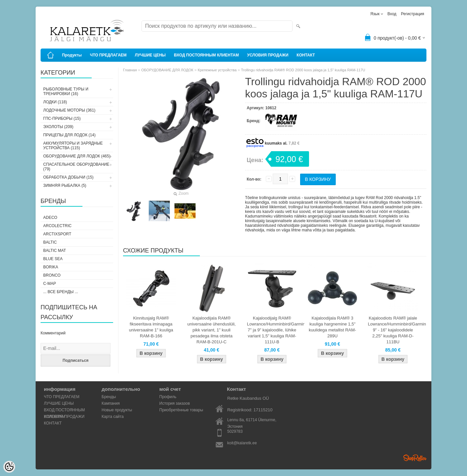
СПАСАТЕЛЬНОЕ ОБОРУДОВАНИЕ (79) (76, 167)
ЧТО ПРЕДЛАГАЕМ (108, 55)
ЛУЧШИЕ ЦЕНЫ (150, 55)
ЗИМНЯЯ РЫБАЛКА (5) (65, 186)
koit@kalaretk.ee (242, 443)
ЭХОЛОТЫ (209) (58, 127)
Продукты (72, 55)
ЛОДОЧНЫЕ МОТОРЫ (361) (69, 110)
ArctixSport (57, 234)
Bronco (52, 275)
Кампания (111, 403)
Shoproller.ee (415, 458)
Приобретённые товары (181, 410)
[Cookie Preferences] (9, 467)
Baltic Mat (55, 251)
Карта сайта (113, 417)
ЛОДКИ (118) (55, 102)
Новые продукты (117, 410)
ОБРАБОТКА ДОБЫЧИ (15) (68, 177)
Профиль (168, 397)
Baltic (50, 242)
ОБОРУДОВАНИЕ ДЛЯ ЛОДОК (167, 70)
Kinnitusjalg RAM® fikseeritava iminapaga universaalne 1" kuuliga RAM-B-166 (151, 327)
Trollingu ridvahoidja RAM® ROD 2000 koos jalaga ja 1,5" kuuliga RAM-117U (303, 70)
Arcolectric (57, 226)
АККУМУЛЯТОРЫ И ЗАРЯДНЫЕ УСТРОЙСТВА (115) (73, 146)
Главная (130, 70)
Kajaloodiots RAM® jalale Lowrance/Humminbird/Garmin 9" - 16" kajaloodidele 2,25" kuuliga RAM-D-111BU (394, 330)
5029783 (235, 431)
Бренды (109, 397)
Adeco (50, 218)
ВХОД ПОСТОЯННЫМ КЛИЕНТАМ (206, 55)
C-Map (50, 284)
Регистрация (413, 14)
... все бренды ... (61, 292)
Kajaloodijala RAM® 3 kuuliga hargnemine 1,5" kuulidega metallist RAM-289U (332, 327)
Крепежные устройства (217, 70)
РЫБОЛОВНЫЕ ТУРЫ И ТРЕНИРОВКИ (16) (66, 91)
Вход (392, 14)
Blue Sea (53, 259)
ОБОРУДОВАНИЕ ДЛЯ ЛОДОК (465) (77, 156)
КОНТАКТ (306, 55)
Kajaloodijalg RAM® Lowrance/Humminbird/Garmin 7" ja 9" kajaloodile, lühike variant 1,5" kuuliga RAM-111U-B (273, 330)
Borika (51, 267)
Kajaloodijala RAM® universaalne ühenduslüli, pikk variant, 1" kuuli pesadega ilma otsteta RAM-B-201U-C (212, 330)
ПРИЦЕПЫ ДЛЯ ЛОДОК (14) (69, 135)
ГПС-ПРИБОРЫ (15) (62, 119)
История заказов (175, 403)
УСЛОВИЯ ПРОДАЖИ (268, 55)
